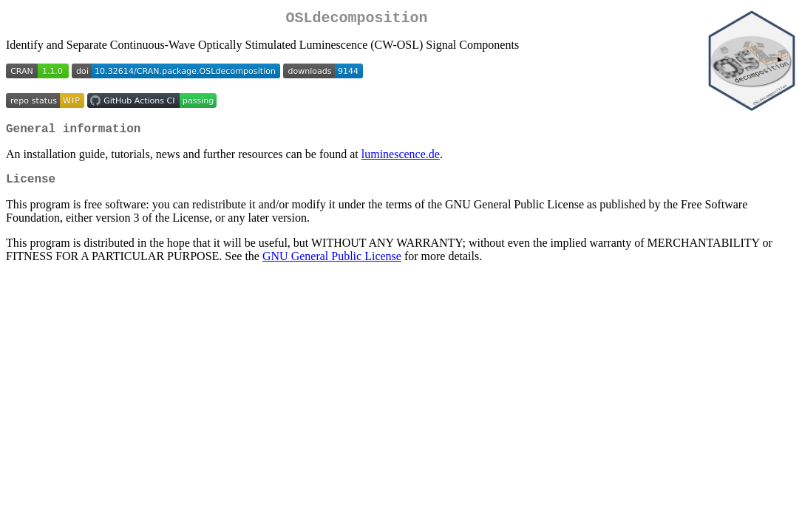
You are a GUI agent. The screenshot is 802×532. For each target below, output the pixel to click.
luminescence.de (401, 160)
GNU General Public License (332, 265)
